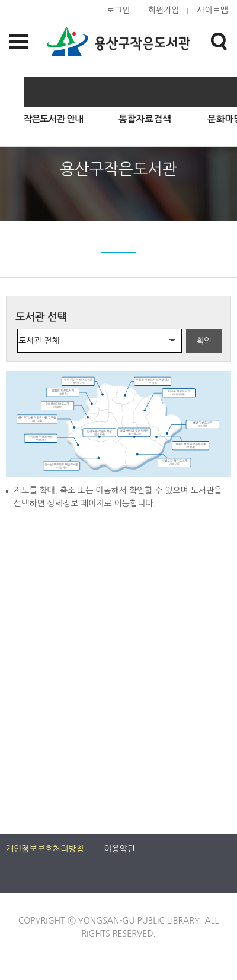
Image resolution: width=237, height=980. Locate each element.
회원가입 (164, 10)
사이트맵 (212, 10)
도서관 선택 (41, 317)
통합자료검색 (145, 119)
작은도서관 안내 (53, 119)
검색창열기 (219, 41)
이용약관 (120, 849)
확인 (204, 341)
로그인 (118, 10)
